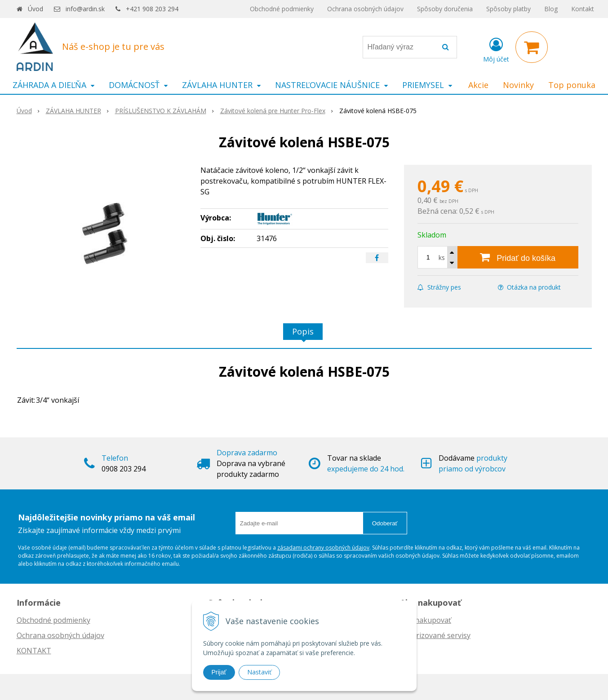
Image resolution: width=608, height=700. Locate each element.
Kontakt (583, 9)
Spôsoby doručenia (445, 9)
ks (442, 258)
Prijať (219, 672)
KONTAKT (34, 651)
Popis (303, 331)
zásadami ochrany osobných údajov (323, 548)
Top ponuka (572, 85)
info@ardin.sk (85, 9)
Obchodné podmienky (282, 9)
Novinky (518, 85)
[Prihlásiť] (496, 49)
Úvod (36, 9)
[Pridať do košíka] (518, 257)
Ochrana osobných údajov (365, 9)
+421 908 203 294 (152, 9)
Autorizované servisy (435, 635)
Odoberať (385, 523)
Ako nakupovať (426, 620)
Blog (551, 9)
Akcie (478, 85)
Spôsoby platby (508, 9)
